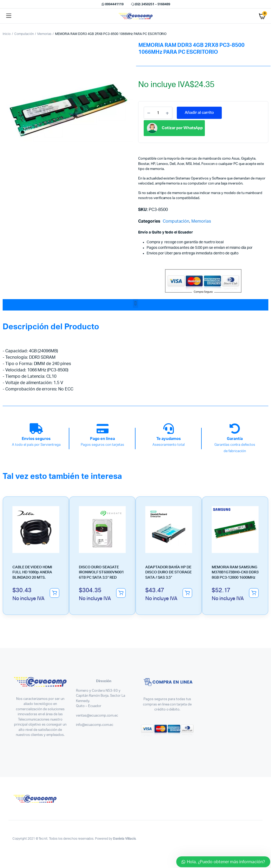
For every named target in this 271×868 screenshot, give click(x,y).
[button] (135, 303)
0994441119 (112, 4)
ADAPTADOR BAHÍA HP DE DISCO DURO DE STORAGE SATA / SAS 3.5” (168, 572)
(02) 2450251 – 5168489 (150, 4)
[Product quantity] (158, 113)
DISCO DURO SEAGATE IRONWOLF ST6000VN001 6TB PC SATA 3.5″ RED (101, 572)
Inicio (7, 34)
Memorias (44, 34)
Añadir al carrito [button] (55, 593)
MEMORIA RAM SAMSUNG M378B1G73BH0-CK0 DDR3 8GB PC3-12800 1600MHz (235, 572)
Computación (24, 34)
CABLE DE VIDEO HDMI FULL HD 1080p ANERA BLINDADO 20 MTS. (32, 572)
